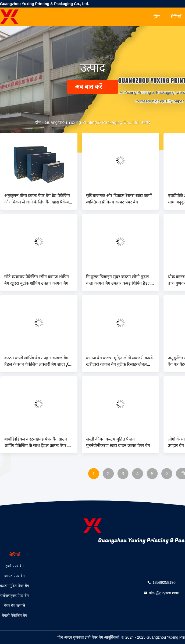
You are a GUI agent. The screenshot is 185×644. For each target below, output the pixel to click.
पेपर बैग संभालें (15, 606)
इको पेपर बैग (15, 566)
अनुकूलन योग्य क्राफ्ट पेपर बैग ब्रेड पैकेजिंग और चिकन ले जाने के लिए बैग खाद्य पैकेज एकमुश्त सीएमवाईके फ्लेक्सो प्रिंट (37, 199)
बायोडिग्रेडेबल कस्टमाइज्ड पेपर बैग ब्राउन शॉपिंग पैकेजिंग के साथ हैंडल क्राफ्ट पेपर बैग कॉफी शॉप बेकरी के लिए (38, 442)
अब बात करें (92, 87)
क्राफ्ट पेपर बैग (15, 576)
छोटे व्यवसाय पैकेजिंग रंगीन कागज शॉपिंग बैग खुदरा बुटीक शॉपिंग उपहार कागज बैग (37, 280)
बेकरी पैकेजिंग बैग (15, 616)
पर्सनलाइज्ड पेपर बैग (15, 596)
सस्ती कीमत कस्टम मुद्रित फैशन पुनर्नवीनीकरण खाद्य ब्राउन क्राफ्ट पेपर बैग (118, 442)
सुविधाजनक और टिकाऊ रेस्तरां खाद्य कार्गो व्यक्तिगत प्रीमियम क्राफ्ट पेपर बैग (119, 199)
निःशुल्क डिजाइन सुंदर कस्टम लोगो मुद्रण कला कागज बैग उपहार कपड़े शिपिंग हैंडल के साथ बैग (120, 280)
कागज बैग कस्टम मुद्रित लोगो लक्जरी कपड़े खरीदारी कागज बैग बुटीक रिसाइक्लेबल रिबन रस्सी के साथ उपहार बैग (119, 361)
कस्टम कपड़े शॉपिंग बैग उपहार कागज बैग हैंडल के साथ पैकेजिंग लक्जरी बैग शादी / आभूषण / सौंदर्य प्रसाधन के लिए (36, 361)
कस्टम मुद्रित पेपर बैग (15, 586)
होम (157, 17)
